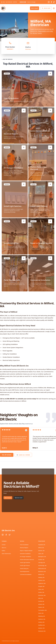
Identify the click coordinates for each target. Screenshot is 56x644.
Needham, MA (42, 619)
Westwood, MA (42, 631)
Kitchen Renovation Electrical (27, 560)
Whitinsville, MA (42, 568)
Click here (28, 49)
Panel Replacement (25, 571)
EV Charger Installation (26, 557)
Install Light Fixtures (25, 566)
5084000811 (10, 49)
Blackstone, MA (42, 571)
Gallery (3, 551)
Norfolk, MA (41, 601)
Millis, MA (41, 598)
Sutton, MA (41, 589)
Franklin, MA (41, 560)
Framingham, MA (42, 610)
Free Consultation (24, 545)
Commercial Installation (26, 574)
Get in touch (35, 8)
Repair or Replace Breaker (26, 551)
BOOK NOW (46, 8)
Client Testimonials (6, 554)
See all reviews (7, 455)
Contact (4, 545)
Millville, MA (41, 574)
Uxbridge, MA (42, 563)
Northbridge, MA (42, 566)
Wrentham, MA (42, 595)
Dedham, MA (41, 628)
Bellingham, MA (42, 557)
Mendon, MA (41, 551)
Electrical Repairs (24, 548)
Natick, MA (41, 613)
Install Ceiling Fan (24, 568)
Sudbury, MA (41, 622)
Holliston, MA (41, 580)
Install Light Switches (25, 563)
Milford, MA (41, 548)
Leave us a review (23, 455)
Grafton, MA (41, 592)
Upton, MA (41, 554)
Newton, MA (41, 607)
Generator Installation (25, 554)
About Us (4, 548)
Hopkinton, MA (42, 583)
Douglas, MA (41, 586)
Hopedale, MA (42, 545)
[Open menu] (54, 8)
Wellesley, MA (42, 616)
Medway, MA (41, 577)
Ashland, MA (41, 604)
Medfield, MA (41, 625)
